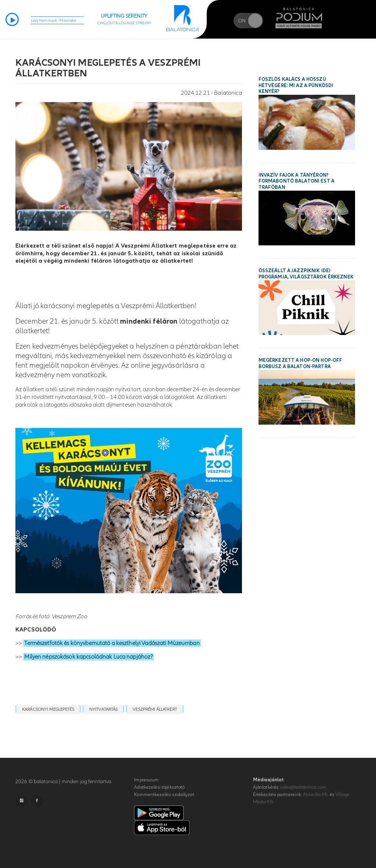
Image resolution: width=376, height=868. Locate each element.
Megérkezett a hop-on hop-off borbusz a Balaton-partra (301, 363)
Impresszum (146, 780)
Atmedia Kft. (316, 795)
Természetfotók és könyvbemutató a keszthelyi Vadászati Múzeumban (112, 643)
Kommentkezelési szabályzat (164, 795)
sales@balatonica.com (303, 787)
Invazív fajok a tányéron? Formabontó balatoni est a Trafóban (297, 181)
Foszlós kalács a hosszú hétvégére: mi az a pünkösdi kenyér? (296, 86)
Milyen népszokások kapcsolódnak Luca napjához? (88, 657)
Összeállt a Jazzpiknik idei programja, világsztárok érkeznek (306, 274)
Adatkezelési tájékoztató (159, 787)
